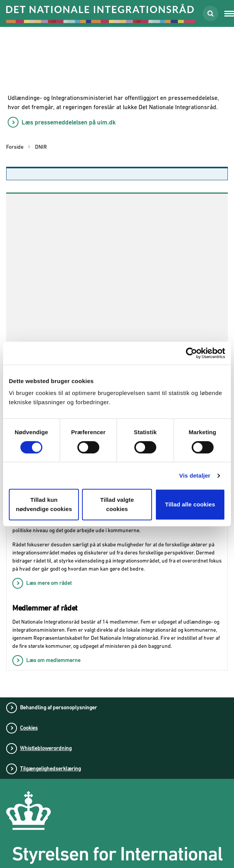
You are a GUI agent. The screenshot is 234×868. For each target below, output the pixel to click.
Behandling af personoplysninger (58, 707)
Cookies (29, 728)
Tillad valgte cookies (117, 504)
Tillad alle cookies (190, 504)
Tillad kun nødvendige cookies (44, 504)
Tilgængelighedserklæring (50, 768)
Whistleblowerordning (46, 748)
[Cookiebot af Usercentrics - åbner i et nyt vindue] (191, 353)
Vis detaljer (195, 475)
